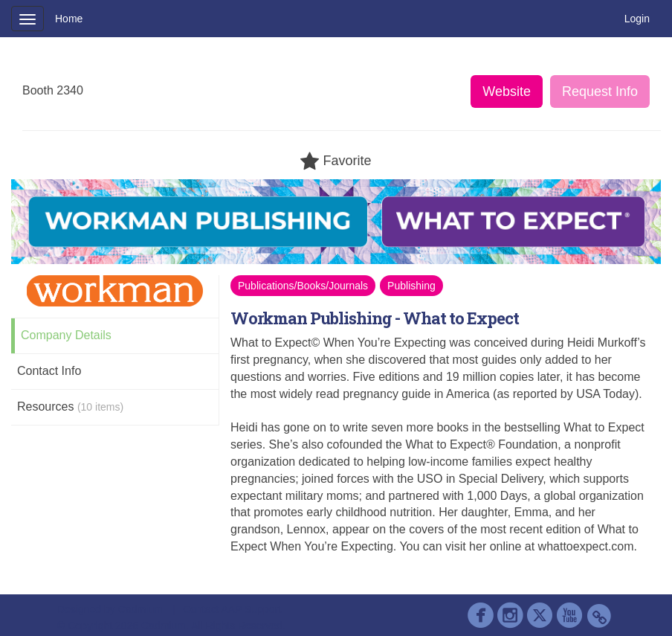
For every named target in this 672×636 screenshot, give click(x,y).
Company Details (66, 335)
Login (637, 19)
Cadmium (140, 609)
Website (507, 91)
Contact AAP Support (232, 609)
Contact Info (49, 371)
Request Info (600, 91)
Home (69, 19)
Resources (70, 407)
